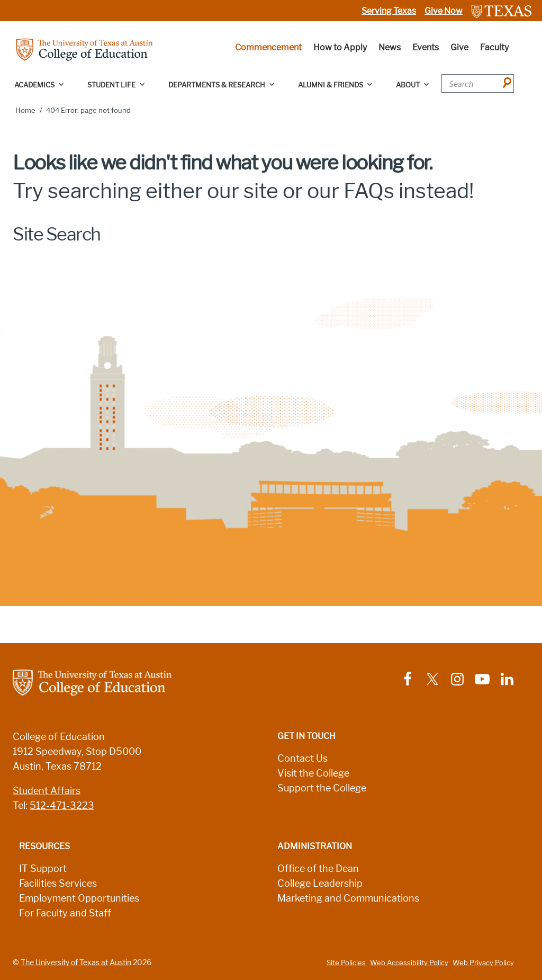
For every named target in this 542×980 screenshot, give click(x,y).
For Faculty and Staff (65, 913)
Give (459, 47)
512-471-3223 (62, 806)
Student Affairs (47, 791)
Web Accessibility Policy (409, 963)
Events (426, 47)
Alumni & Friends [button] (336, 85)
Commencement (268, 47)
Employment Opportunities (79, 898)
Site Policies (346, 963)
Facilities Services (58, 884)
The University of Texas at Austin (76, 963)
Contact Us (302, 759)
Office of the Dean (318, 869)
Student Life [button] (116, 85)
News (390, 47)
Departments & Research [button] (222, 85)
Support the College (322, 788)
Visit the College (313, 773)
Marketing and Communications (348, 898)
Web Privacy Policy (483, 963)
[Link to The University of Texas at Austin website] (502, 11)
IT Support (43, 869)
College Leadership (320, 884)
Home (25, 110)
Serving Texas (389, 11)
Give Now (444, 11)
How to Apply (340, 47)
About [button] (413, 85)
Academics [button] (39, 85)
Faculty (494, 47)
